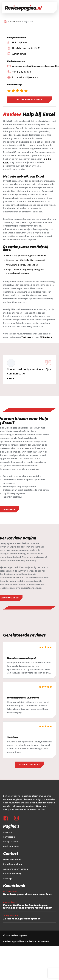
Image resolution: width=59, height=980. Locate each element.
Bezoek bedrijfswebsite (29, 99)
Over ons (8, 832)
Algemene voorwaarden (15, 869)
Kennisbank (9, 837)
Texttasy (27, 337)
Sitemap (7, 878)
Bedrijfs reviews (15, 22)
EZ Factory (46, 337)
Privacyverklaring (12, 874)
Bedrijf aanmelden (12, 864)
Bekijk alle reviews (29, 765)
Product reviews (11, 846)
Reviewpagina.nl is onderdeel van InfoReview (26, 941)
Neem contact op (12, 860)
